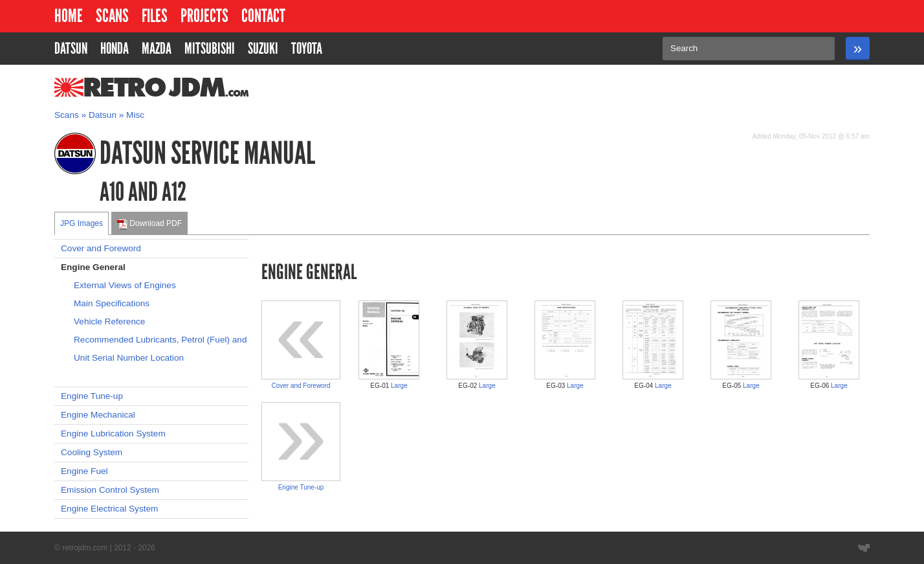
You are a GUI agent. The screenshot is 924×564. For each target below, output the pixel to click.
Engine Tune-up (92, 396)
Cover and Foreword (101, 248)
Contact (263, 16)
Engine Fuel (84, 471)
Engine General (93, 267)
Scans (112, 16)
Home (69, 16)
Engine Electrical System (109, 509)
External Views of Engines (125, 285)
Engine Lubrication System (113, 434)
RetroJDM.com (118, 87)
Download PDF (149, 224)
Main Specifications (112, 303)
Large (399, 386)
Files (155, 16)
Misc (135, 115)
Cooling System (92, 452)
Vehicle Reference (109, 321)
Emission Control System (110, 490)
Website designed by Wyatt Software (864, 548)
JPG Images (82, 223)
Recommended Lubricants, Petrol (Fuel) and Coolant (161, 340)
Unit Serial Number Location (129, 358)
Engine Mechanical (98, 415)
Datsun (103, 115)
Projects (204, 16)
